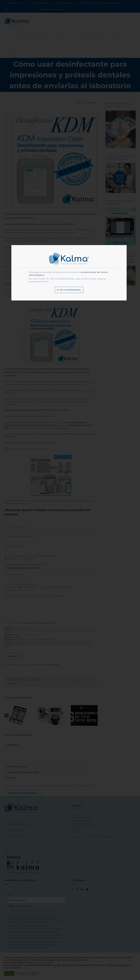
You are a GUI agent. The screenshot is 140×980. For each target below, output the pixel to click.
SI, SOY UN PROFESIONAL (69, 290)
